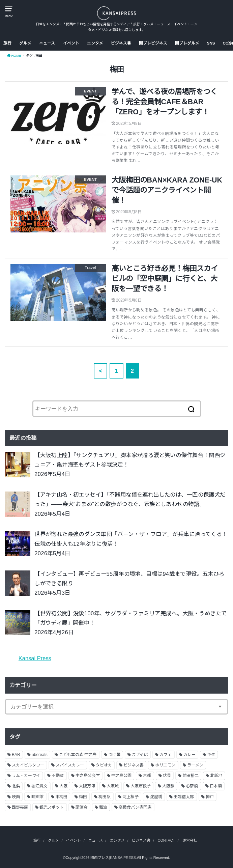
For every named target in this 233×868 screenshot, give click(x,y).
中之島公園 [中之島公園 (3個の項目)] (121, 776)
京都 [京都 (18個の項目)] (147, 776)
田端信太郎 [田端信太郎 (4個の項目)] (184, 797)
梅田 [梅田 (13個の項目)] (83, 797)
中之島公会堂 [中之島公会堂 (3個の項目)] (88, 776)
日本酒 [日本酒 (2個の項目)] (216, 786)
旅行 (7, 43)
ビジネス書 (121, 43)
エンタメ (95, 43)
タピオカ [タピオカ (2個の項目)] (104, 765)
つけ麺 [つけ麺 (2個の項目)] (114, 755)
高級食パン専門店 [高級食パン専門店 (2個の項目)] (135, 807)
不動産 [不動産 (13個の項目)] (58, 776)
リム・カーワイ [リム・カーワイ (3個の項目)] (26, 776)
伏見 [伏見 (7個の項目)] (167, 776)
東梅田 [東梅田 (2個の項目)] (61, 797)
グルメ (25, 43)
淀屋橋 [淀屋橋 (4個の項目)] (156, 797)
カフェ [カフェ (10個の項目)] (166, 755)
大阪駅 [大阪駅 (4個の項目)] (168, 786)
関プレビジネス (153, 43)
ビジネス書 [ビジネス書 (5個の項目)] (134, 765)
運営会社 (190, 840)
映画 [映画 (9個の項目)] (16, 797)
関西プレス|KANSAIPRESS (113, 858)
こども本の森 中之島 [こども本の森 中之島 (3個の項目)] (78, 755)
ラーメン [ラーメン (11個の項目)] (195, 765)
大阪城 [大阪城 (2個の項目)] (113, 786)
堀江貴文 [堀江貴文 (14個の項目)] (39, 786)
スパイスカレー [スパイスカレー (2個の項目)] (70, 765)
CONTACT (167, 840)
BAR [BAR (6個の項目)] (16, 755)
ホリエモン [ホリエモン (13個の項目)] (165, 765)
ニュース (47, 43)
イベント (71, 43)
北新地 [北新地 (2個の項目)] (216, 776)
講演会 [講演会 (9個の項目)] (82, 807)
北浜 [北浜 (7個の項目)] (16, 786)
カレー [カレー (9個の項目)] (190, 755)
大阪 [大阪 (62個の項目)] (63, 786)
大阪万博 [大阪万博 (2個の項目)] (87, 786)
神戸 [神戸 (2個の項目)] (210, 797)
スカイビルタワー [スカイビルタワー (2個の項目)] (28, 765)
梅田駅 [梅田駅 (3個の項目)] (105, 797)
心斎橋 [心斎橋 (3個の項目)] (192, 786)
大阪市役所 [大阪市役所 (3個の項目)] (141, 786)
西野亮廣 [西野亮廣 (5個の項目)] (20, 807)
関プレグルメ (187, 43)
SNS (211, 43)
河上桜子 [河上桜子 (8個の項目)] (130, 797)
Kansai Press (35, 658)
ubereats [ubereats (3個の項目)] (40, 755)
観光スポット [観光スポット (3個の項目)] (52, 807)
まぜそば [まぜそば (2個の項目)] (140, 755)
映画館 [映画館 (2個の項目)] (37, 797)
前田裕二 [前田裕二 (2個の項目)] (191, 776)
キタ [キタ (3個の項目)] (211, 755)
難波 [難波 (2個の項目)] (103, 807)
